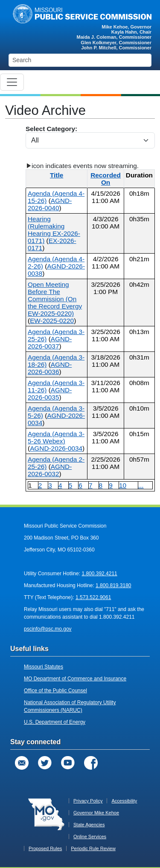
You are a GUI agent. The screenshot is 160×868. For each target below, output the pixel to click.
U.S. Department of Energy (55, 722)
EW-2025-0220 (52, 321)
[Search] (80, 60)
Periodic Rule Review (93, 848)
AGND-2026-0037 (50, 343)
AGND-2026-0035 (50, 394)
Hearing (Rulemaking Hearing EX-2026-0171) (54, 230)
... (141, 485)
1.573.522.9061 (93, 597)
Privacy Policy (88, 801)
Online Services (90, 837)
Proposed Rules (45, 848)
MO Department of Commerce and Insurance (75, 679)
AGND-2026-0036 (50, 368)
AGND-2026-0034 (56, 448)
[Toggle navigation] (12, 82)
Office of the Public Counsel (55, 691)
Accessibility (124, 801)
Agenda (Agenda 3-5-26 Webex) (56, 437)
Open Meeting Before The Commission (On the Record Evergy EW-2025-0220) (55, 299)
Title (57, 175)
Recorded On (106, 179)
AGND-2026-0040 (50, 204)
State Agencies (89, 825)
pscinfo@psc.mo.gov (48, 629)
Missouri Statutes (44, 667)
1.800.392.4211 (99, 574)
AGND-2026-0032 (50, 470)
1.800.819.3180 (113, 585)
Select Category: (90, 137)
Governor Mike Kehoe (96, 813)
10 (123, 485)
